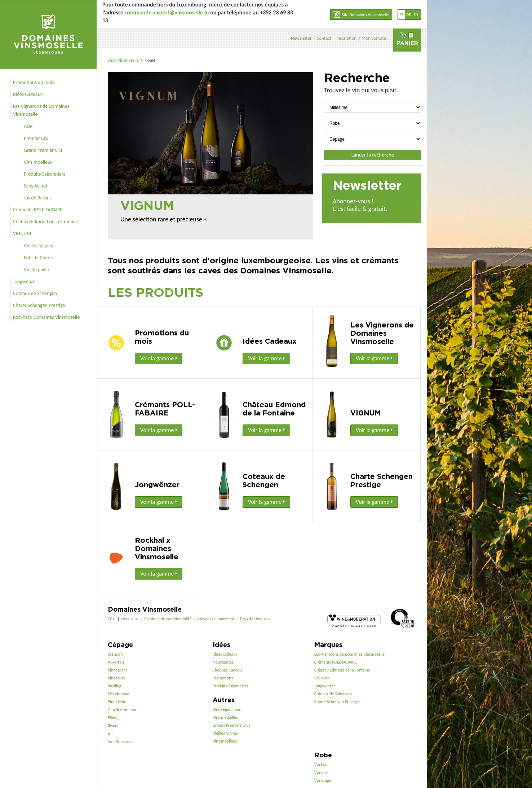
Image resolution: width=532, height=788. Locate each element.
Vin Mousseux (120, 741)
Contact (324, 38)
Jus (110, 734)
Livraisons (130, 619)
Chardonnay (118, 694)
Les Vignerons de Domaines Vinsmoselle (41, 110)
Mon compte (374, 38)
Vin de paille (36, 270)
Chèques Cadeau (227, 670)
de (408, 15)
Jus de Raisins (38, 198)
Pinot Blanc (118, 670)
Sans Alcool (35, 186)
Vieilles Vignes (38, 246)
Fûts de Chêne (38, 258)
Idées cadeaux (225, 654)
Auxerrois (116, 662)
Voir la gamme (159, 358)
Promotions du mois (34, 82)
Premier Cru (36, 138)
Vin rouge (323, 780)
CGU (112, 619)
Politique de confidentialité (168, 619)
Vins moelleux (38, 162)
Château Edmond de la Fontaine (46, 222)
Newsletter (301, 38)
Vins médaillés (225, 717)
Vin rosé (322, 772)
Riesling (114, 686)
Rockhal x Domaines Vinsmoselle (46, 317)
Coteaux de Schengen (35, 293)
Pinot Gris (116, 678)
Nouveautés (223, 662)
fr (401, 15)
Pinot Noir (117, 702)
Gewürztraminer (122, 710)
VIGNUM (22, 234)
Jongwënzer (25, 281)
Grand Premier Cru (43, 150)
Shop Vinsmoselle (124, 60)
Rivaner (114, 726)
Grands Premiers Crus (232, 725)
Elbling (114, 718)
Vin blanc (322, 765)
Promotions (223, 678)
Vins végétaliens (227, 709)
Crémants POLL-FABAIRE (38, 210)
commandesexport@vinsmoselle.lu (167, 12)
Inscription (346, 38)
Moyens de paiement (216, 619)
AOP (28, 126)
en (416, 15)
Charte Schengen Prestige (39, 305)
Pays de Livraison (255, 619)
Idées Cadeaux (28, 94)
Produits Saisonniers (45, 174)
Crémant (115, 654)
